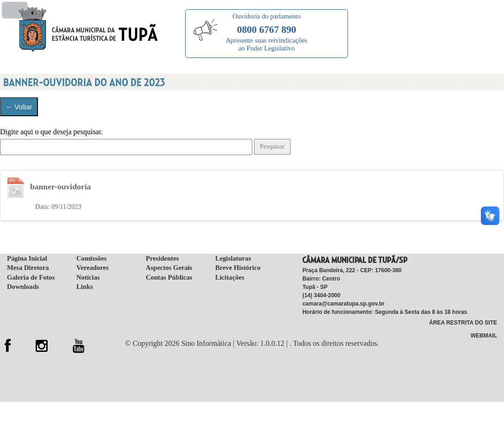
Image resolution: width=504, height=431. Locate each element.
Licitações (230, 278)
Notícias (88, 278)
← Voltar (19, 107)
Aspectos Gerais (169, 269)
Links (85, 287)
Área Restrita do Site (463, 324)
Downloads (23, 287)
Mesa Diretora (28, 269)
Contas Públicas (169, 278)
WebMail (484, 337)
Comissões (91, 259)
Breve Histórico (238, 269)
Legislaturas (233, 259)
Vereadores (93, 269)
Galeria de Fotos (31, 278)
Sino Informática (206, 344)
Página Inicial (27, 259)
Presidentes (162, 259)
